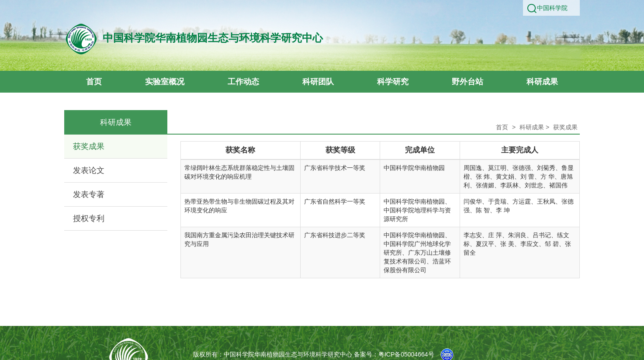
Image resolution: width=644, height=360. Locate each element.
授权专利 (89, 218)
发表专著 (89, 194)
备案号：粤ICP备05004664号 (394, 354)
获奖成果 (89, 146)
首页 (502, 127)
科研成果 (532, 127)
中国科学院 (552, 8)
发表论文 (89, 170)
